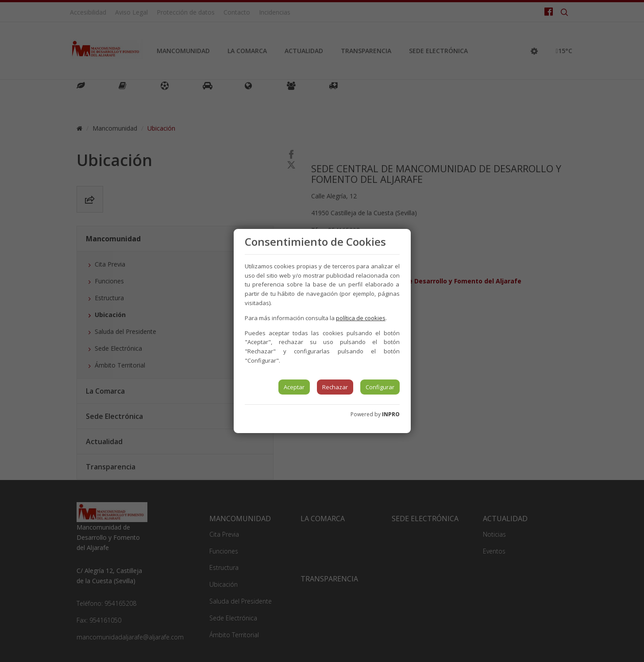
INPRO (391, 414)
